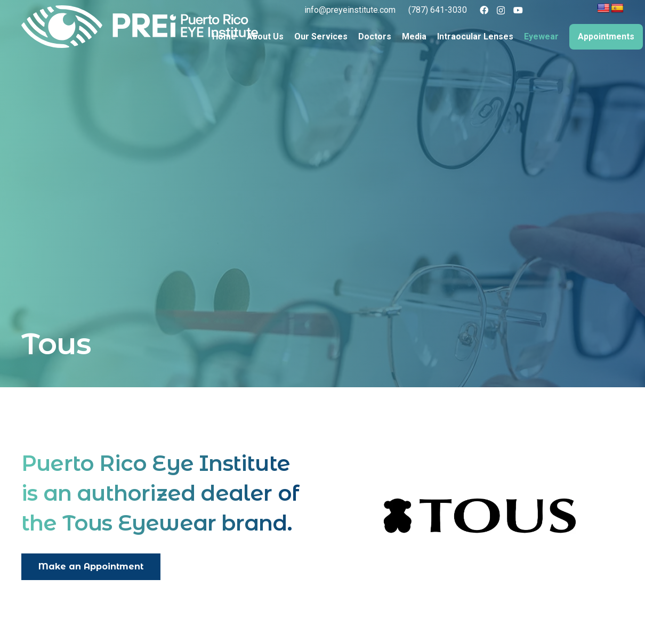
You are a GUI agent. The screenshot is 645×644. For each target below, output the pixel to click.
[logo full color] (140, 27)
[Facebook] (484, 10)
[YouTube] (518, 10)
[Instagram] (501, 11)
